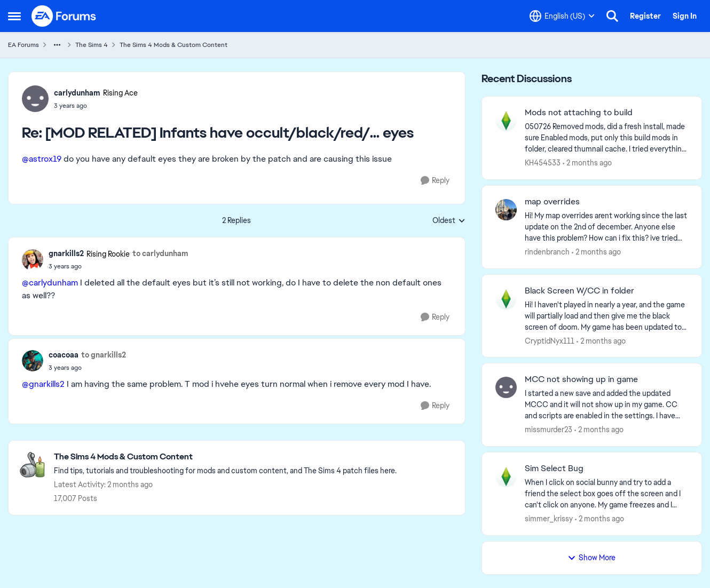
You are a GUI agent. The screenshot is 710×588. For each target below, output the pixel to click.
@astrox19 (42, 159)
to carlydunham (160, 253)
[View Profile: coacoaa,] (33, 361)
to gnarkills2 (104, 355)
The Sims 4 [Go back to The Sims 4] (92, 45)
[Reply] (435, 181)
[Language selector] (562, 16)
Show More (591, 558)
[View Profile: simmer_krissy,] (506, 476)
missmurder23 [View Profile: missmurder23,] (549, 430)
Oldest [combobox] (449, 221)
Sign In (685, 16)
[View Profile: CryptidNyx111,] (506, 299)
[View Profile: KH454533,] (506, 121)
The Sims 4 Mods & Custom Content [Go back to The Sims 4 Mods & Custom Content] (173, 45)
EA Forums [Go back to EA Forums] (23, 45)
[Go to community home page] (64, 16)
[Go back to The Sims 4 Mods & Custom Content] (225, 457)
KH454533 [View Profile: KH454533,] (543, 163)
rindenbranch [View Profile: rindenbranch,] (547, 252)
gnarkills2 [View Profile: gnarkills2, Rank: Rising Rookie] (66, 253)
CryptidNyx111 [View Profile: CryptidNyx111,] (550, 340)
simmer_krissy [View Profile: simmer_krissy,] (549, 519)
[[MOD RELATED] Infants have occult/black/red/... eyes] (96, 106)
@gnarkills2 (43, 384)
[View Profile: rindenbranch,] (506, 210)
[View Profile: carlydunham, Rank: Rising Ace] (35, 99)
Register (645, 16)
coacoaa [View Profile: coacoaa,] (64, 355)
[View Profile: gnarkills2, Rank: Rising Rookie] (33, 260)
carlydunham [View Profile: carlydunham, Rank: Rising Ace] (77, 93)
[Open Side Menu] (14, 16)
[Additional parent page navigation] (57, 45)
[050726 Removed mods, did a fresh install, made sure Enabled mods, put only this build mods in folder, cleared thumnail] (606, 138)
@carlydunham (50, 283)
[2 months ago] (587, 163)
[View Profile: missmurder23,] (506, 387)
